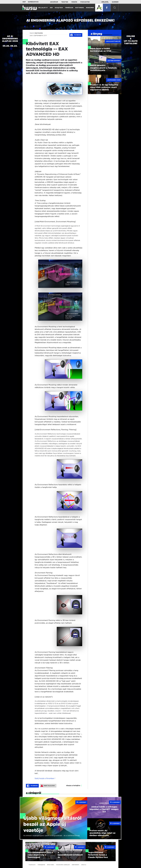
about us (84, 865)
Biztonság (80, 8)
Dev (51, 8)
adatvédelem (76, 865)
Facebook (76, 35)
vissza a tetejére (73, 786)
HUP (24, 2)
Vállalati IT (43, 8)
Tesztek (65, 2)
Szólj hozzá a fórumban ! (45, 778)
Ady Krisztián (39, 33)
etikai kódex (51, 865)
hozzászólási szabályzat (63, 865)
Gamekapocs (33, 2)
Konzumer (90, 8)
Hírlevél (105, 2)
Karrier (115, 2)
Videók (74, 2)
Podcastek (85, 2)
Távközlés (69, 8)
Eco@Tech (59, 8)
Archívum (54, 2)
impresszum (32, 865)
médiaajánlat (41, 865)
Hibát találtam (48, 786)
